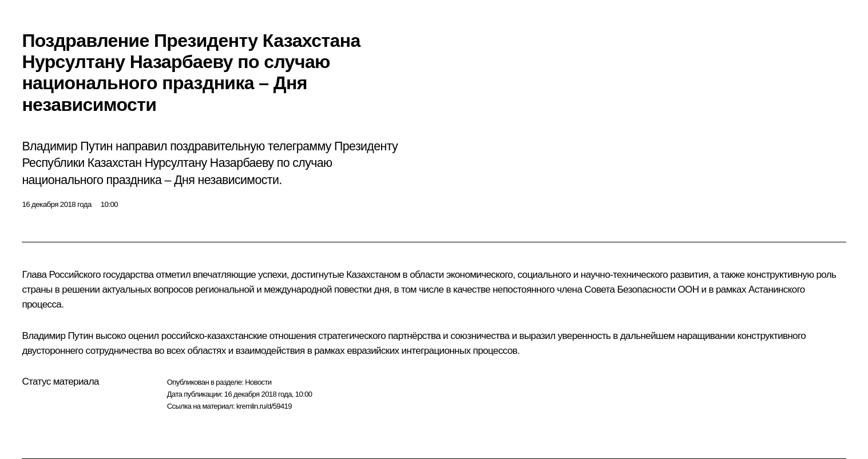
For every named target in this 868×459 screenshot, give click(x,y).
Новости (258, 382)
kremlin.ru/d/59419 (264, 406)
